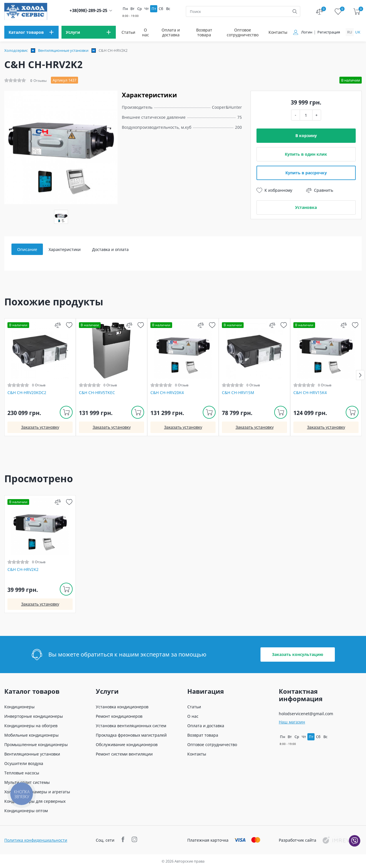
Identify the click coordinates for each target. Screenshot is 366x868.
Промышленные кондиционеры (36, 745)
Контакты (278, 32)
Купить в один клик (306, 154)
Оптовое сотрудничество (243, 32)
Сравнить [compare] (320, 190)
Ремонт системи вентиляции (124, 754)
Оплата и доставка (171, 32)
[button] (360, 375)
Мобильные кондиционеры (31, 735)
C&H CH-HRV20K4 (167, 393)
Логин (307, 32)
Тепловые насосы (22, 773)
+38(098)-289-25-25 (88, 10)
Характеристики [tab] (65, 249)
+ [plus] (317, 115)
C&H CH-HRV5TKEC (97, 393)
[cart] (357, 12)
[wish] (69, 325)
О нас (146, 32)
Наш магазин (292, 722)
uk (358, 32)
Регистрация (329, 32)
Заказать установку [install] (40, 427)
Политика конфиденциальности (36, 840)
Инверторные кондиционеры (34, 716)
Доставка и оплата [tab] (110, 249)
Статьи (128, 32)
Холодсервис (16, 50)
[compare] (58, 325)
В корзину (306, 136)
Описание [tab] (27, 249)
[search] (295, 11)
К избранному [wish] (274, 190)
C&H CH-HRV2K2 (23, 570)
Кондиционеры (19, 707)
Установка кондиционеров (122, 707)
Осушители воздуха (24, 763)
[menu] (31, 32)
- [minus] (296, 115)
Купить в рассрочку (306, 173)
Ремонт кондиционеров (119, 716)
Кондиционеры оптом (26, 811)
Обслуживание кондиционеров (127, 745)
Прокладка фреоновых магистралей (131, 735)
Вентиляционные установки (63, 50)
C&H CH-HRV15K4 (310, 393)
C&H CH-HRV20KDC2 (27, 393)
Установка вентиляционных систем (131, 726)
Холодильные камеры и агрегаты (37, 792)
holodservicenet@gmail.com (306, 714)
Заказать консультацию (298, 654)
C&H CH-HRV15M (238, 393)
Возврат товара (204, 32)
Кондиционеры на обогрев (31, 726)
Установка (306, 207)
